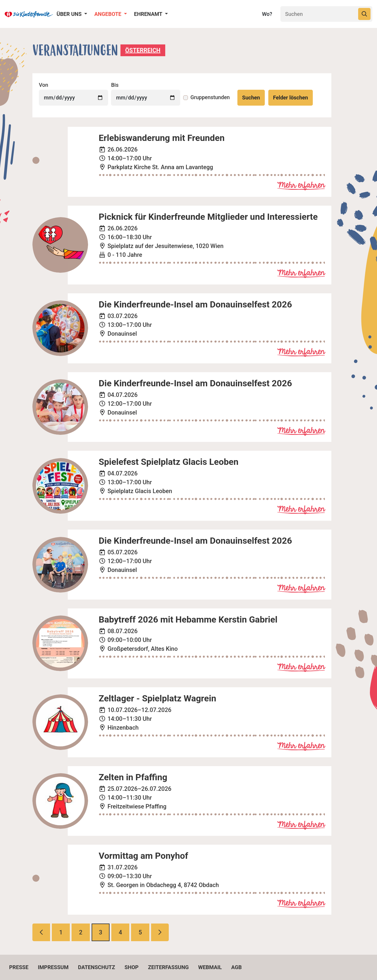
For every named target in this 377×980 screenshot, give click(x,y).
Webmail (210, 967)
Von (43, 85)
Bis (115, 85)
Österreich (143, 50)
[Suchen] (319, 14)
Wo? (267, 14)
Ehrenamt (149, 14)
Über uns (70, 14)
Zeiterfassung (168, 967)
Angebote (108, 14)
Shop (132, 967)
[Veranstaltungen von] (73, 98)
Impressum (53, 967)
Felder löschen (291, 98)
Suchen (251, 98)
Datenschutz (97, 967)
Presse (19, 967)
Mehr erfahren (301, 186)
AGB (237, 967)
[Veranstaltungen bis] (146, 98)
